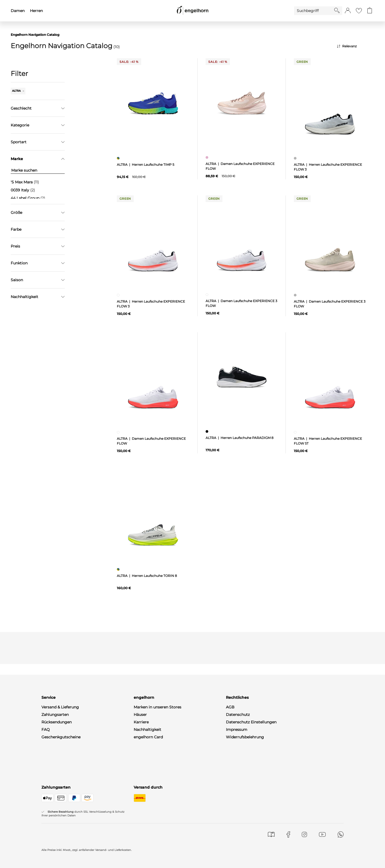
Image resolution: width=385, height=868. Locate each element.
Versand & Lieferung (60, 707)
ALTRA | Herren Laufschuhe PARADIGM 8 (240, 438)
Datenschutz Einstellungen (251, 722)
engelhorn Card (148, 737)
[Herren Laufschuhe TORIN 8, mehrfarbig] (119, 569)
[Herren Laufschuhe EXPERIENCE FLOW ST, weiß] (296, 432)
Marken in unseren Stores (157, 707)
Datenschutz (238, 715)
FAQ (46, 730)
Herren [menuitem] (36, 11)
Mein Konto (52, 752)
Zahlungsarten (55, 715)
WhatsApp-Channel (60, 767)
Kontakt (49, 744)
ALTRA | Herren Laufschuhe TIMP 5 (146, 165)
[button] (348, 11)
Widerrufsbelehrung (245, 737)
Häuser (140, 715)
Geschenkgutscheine (61, 737)
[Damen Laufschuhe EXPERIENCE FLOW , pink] (208, 157)
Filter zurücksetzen (38, 283)
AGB (230, 707)
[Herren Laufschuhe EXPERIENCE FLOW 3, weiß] (119, 295)
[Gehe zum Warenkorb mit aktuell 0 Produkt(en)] (370, 11)
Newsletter (52, 759)
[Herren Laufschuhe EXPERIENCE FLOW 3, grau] (296, 158)
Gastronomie (146, 752)
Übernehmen (38, 270)
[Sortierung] (356, 46)
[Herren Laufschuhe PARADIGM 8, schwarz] (208, 431)
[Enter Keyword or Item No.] (314, 11)
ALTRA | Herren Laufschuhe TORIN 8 (147, 576)
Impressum (237, 730)
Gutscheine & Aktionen (155, 744)
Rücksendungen (57, 722)
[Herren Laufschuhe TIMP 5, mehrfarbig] (119, 158)
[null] (153, 104)
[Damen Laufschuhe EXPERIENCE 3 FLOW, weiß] (208, 295)
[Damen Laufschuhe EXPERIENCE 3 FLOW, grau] (296, 295)
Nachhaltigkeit (147, 730)
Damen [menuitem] (18, 11)
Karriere (141, 722)
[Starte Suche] (337, 10)
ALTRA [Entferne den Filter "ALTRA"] (18, 91)
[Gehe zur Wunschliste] (359, 11)
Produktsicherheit (243, 744)
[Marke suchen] (38, 170)
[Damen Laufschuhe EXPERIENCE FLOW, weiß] (119, 432)
